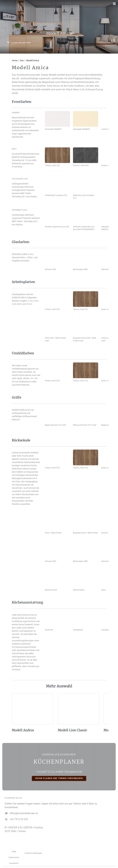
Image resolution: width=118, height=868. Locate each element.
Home (15, 60)
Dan (22, 60)
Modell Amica (33, 60)
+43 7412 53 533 (19, 819)
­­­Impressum (14, 863)
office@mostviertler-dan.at (24, 813)
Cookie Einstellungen (33, 853)
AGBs (14, 852)
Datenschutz (14, 857)
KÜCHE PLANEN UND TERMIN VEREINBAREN (59, 778)
